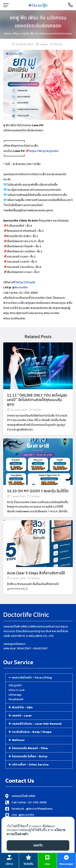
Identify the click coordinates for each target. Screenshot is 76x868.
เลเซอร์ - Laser (22, 716)
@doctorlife (20, 293)
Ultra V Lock (17, 690)
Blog (16, 33)
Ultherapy (15, 695)
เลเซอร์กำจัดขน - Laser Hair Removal (37, 724)
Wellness (18, 740)
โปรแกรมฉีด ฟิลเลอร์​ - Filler (30, 748)
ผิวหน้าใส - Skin (22, 707)
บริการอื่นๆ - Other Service (30, 765)
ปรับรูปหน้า (15, 685)
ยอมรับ (38, 845)
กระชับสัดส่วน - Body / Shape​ (32, 732)
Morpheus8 (16, 699)
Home (8, 33)
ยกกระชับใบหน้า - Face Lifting (32, 678)
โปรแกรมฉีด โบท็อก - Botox (30, 756)
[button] (39, 678)
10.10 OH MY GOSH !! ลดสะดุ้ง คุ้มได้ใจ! (38, 497)
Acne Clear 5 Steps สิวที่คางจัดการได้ (36, 579)
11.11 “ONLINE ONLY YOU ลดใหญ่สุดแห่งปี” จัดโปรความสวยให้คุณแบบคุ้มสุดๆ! (37, 405)
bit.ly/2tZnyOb (26, 288)
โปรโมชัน (58, 44)
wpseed (44, 44)
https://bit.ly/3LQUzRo (44, 151)
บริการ (9, 864)
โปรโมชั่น (28, 864)
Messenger (66, 864)
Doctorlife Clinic (26, 615)
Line (47, 864)
